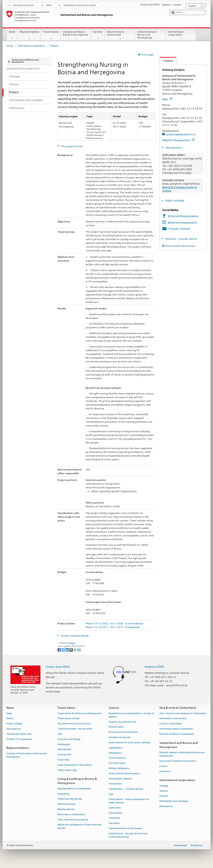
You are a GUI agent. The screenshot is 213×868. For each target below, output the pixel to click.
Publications (166, 806)
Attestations (115, 753)
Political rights (116, 727)
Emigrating (63, 794)
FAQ (60, 734)
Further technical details (74, 636)
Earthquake (64, 744)
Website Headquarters (178, 140)
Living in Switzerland (171, 724)
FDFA (49, 5)
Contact (166, 61)
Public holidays (175, 200)
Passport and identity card (122, 722)
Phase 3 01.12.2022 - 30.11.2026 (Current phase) (114, 623)
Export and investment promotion (178, 761)
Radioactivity (64, 750)
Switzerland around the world (80, 5)
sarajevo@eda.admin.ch (181, 134)
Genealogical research (120, 779)
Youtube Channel (179, 229)
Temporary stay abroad (70, 799)
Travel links (63, 760)
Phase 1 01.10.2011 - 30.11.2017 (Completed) (113, 627)
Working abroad (66, 804)
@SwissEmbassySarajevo (183, 216)
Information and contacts (173, 719)
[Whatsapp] (75, 650)
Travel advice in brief (68, 719)
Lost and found (117, 763)
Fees (111, 794)
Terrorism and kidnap (69, 739)
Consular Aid (64, 755)
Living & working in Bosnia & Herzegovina (76, 35)
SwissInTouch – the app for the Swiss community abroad (128, 835)
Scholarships (115, 784)
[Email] (79, 650)
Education (165, 771)
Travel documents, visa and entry (75, 729)
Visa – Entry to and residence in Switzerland (183, 713)
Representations (29, 35)
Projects (164, 796)
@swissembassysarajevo (183, 222)
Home (10, 46)
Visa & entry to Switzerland (120, 35)
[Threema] (71, 650)
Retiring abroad (66, 809)
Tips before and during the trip (74, 724)
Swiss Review (115, 813)
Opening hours (174, 148)
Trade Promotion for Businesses (125, 828)
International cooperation (181, 35)
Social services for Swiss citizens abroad (129, 743)
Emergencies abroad (119, 737)
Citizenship (115, 818)
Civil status (114, 823)
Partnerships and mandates (174, 801)
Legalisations (115, 748)
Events (10, 719)
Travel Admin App (67, 770)
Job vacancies (14, 729)
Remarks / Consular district (181, 239)
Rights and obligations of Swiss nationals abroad (79, 827)
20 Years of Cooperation (19, 739)
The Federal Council (24, 5)
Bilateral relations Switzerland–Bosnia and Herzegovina (182, 754)
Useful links (115, 808)
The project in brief (72, 146)
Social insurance (117, 758)
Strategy (164, 786)
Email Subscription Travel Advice (75, 765)
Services (98, 35)
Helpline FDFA (154, 667)
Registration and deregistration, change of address (131, 715)
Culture (163, 766)
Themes (164, 791)
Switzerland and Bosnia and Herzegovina (150, 35)
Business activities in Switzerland (177, 734)
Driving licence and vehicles (123, 732)
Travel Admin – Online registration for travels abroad (129, 801)
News (12, 35)
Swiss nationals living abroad (73, 820)
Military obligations (119, 768)
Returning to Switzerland (71, 814)
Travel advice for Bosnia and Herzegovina (80, 713)
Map (167, 99)
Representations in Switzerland (74, 789)
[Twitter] (63, 650)
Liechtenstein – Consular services (126, 789)
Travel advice (51, 35)
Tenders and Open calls (19, 734)
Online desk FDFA (58, 667)
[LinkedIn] (67, 650)
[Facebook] (60, 650)
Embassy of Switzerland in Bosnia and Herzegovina (27, 755)
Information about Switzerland (176, 729)
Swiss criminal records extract (124, 774)
